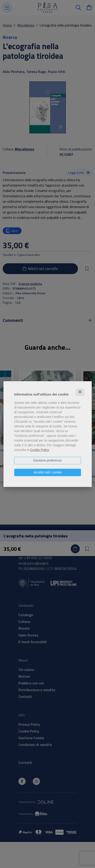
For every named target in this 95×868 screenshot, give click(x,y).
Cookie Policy (40, 450)
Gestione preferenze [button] (47, 460)
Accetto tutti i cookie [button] (47, 472)
